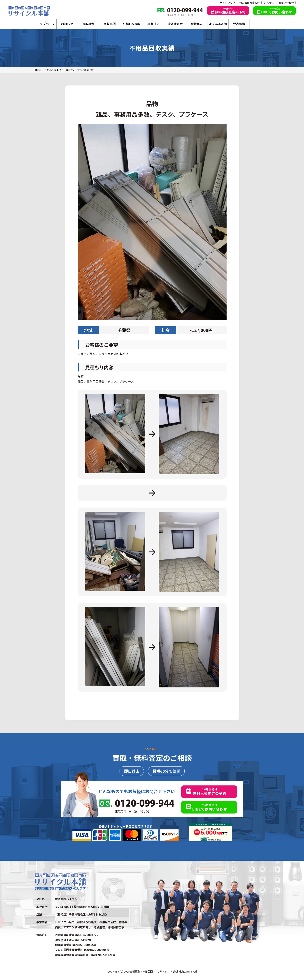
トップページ (46, 24)
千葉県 (124, 330)
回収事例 (110, 24)
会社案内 (197, 24)
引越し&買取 (131, 24)
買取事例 (88, 24)
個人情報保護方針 (250, 3)
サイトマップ (227, 3)
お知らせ (67, 24)
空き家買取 (175, 24)
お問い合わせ (286, 3)
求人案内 (269, 3)
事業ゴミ (153, 24)
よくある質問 (218, 24)
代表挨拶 (239, 24)
